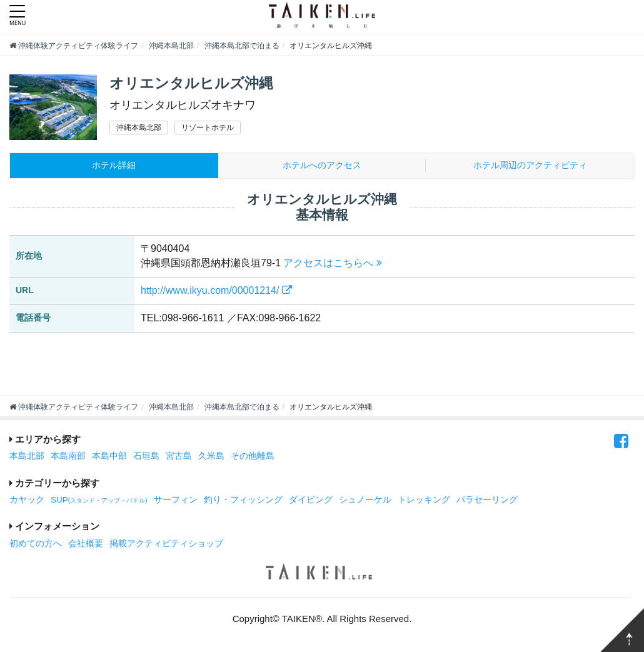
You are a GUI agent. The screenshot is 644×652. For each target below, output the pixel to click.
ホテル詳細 (114, 166)
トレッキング (424, 501)
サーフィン (176, 501)
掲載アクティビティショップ (166, 545)
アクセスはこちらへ (332, 264)
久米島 (211, 457)
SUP (99, 501)
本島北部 (27, 457)
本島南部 (68, 457)
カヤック (27, 501)
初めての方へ (36, 545)
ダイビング (311, 501)
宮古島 (179, 457)
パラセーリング (487, 501)
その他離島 (253, 457)
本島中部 (109, 457)
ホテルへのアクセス (322, 166)
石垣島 (146, 457)
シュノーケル (365, 501)
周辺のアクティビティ (530, 166)
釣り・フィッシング (243, 501)
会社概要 (86, 545)
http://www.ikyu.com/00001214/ (216, 292)
